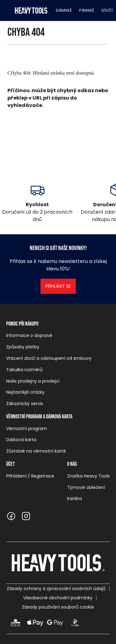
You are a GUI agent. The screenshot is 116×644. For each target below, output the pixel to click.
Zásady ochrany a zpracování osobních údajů (56, 589)
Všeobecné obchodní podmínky (58, 598)
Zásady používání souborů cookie (58, 607)
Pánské (87, 10)
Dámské (64, 10)
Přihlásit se (58, 286)
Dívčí (107, 10)
